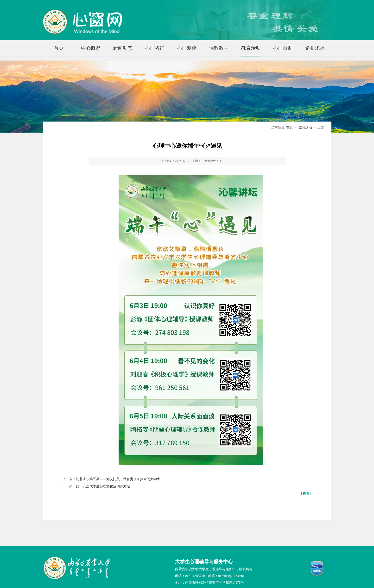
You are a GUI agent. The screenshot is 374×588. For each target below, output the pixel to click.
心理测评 (187, 48)
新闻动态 (123, 48)
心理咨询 (155, 48)
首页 (59, 48)
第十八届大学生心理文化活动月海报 (103, 486)
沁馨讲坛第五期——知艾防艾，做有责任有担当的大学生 (118, 479)
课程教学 (219, 48)
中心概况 (91, 48)
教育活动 (251, 48)
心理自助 (283, 48)
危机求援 (315, 48)
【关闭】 (306, 493)
